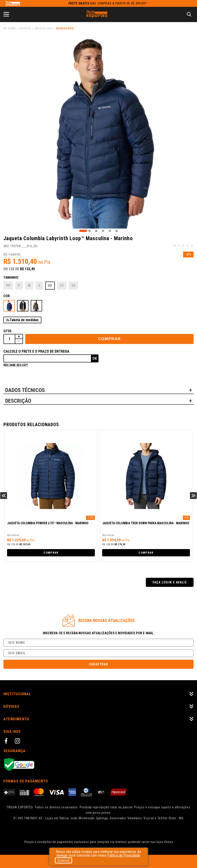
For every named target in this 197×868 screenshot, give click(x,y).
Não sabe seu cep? (16, 365)
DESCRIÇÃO (18, 401)
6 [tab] (117, 231)
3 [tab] (96, 231)
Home (12, 28)
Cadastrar (99, 664)
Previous (4, 496)
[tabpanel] (98, 133)
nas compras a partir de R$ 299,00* (108, 3)
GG (50, 285)
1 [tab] (83, 231)
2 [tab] (89, 231)
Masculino (44, 28)
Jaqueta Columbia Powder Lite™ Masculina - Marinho (48, 523)
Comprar (109, 339)
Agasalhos (65, 28)
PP (8, 285)
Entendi (64, 860)
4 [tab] (103, 231)
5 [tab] (110, 231)
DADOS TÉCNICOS (25, 390)
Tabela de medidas (24, 320)
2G (62, 285)
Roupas (25, 28)
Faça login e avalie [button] (170, 582)
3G (73, 285)
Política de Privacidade (124, 855)
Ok (95, 358)
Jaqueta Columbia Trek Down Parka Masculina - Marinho (146, 523)
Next (193, 496)
